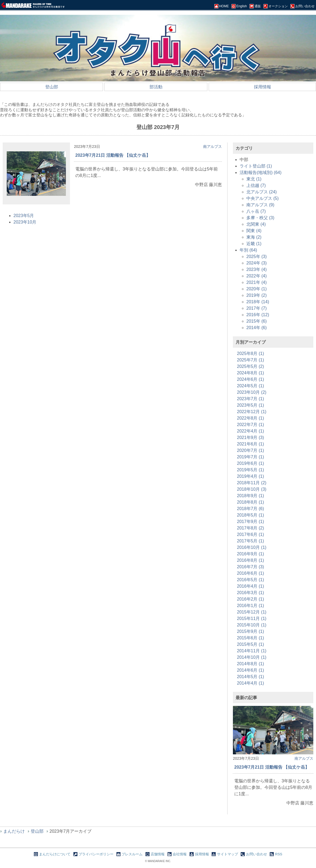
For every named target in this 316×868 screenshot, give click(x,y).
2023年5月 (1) (251, 405)
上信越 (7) (256, 185)
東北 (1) (254, 179)
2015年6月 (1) (251, 638)
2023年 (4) (257, 269)
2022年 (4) (257, 276)
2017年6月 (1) (251, 534)
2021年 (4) (257, 282)
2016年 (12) (258, 315)
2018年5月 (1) (251, 515)
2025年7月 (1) (251, 360)
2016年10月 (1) (252, 547)
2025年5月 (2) (251, 366)
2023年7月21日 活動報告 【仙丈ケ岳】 (113, 155)
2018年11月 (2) (252, 483)
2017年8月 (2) (251, 528)
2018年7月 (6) (251, 509)
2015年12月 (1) (252, 612)
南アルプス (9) (260, 205)
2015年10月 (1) (252, 625)
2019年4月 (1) (251, 476)
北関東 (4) (256, 224)
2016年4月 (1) (251, 586)
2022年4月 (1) (251, 431)
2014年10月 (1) (252, 657)
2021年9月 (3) (251, 438)
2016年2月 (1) (251, 599)
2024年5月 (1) (251, 386)
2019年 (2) (257, 295)
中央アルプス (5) (262, 198)
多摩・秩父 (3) (260, 218)
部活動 (156, 87)
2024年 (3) (257, 263)
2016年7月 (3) (251, 567)
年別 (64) (248, 250)
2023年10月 (25, 222)
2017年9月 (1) (251, 522)
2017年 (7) (257, 308)
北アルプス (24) (262, 192)
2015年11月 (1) (252, 618)
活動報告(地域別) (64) (261, 172)
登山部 (52, 87)
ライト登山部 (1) (256, 166)
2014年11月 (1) (252, 651)
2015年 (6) (257, 321)
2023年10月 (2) (252, 392)
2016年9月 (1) (251, 554)
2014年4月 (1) (251, 683)
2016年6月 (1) (251, 573)
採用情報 (262, 87)
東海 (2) (254, 237)
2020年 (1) (257, 289)
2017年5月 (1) (251, 541)
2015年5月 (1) (251, 644)
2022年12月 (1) (252, 412)
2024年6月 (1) (251, 379)
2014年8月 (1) (251, 664)
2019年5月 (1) (251, 470)
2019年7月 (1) (251, 457)
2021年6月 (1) (251, 444)
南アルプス (212, 147)
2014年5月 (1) (251, 677)
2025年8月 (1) (251, 353)
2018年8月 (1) (251, 502)
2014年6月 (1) (251, 670)
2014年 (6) (257, 328)
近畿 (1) (254, 244)
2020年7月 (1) (251, 450)
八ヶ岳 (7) (256, 211)
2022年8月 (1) (251, 418)
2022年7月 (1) (251, 425)
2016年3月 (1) (251, 593)
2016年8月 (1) (251, 560)
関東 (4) (254, 231)
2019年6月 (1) (251, 463)
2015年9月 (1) (251, 631)
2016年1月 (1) (251, 606)
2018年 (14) (258, 302)
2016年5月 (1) (251, 580)
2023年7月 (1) (251, 399)
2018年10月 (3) (252, 489)
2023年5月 (24, 216)
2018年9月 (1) (251, 496)
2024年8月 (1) (251, 373)
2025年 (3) (257, 257)
